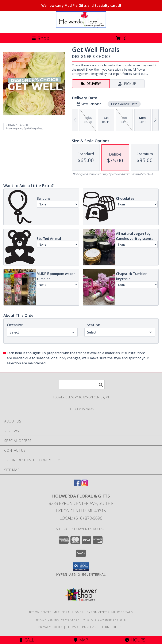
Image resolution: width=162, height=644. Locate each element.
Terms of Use (113, 627)
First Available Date (124, 104)
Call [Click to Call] (27, 640)
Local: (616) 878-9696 (81, 518)
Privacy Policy (51, 627)
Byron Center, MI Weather (58, 619)
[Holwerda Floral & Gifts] (81, 27)
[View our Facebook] (77, 485)
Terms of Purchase (82, 627)
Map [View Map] (81, 640)
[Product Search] (82, 385)
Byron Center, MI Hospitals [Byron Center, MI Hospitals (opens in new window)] (110, 612)
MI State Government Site (104, 619)
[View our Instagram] (85, 485)
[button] (81, 567)
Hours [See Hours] (135, 640)
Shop (40, 38)
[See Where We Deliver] (81, 409)
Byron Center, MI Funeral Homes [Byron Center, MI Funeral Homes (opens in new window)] (56, 612)
